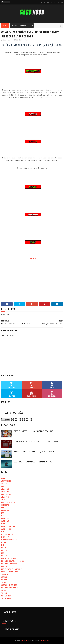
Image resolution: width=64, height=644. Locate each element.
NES (3, 553)
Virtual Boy (6, 593)
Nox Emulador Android (10, 558)
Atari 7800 (5, 492)
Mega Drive (5, 537)
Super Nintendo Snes (9, 585)
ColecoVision (6, 505)
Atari (3, 486)
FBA (3, 513)
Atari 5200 (5, 489)
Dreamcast (5, 510)
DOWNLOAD (32, 258)
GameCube (5, 518)
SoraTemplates (25, 641)
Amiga (3, 478)
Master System (7, 534)
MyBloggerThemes (44, 641)
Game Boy (5, 524)
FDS (3, 516)
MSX (3, 545)
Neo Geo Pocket (7, 556)
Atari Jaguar (6, 494)
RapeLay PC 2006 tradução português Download (34, 431)
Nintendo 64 (6, 548)
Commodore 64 (7, 508)
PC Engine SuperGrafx (10, 588)
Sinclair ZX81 (6, 596)
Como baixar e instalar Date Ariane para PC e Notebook (36, 441)
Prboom (4, 566)
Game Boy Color (7, 529)
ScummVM (5, 574)
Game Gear (5, 521)
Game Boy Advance (8, 526)
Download (25, 40)
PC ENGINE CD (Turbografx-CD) (13, 561)
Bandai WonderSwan (9, 502)
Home (5, 25)
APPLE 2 (4, 484)
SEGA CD (4, 580)
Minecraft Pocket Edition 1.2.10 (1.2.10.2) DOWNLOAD (35, 451)
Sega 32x (5, 577)
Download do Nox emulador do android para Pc (33, 462)
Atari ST (4, 500)
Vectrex (4, 590)
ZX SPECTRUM (6, 598)
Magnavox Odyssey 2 (9, 540)
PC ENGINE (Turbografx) (10, 564)
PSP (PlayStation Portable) (12, 569)
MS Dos (4, 542)
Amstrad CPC (6, 481)
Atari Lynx (5, 497)
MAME (3, 532)
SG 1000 (4, 582)
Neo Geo (4, 550)
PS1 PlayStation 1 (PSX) (10, 572)
